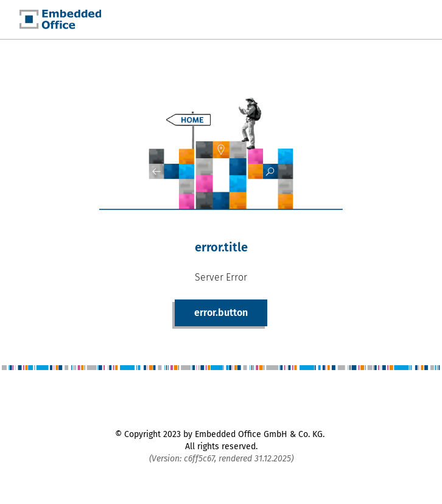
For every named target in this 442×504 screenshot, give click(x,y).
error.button (221, 313)
